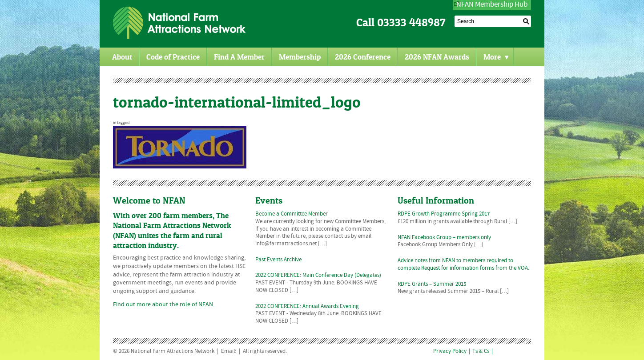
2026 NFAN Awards (437, 57)
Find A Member (239, 57)
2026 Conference (363, 57)
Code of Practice (173, 57)
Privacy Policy (450, 352)
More (496, 57)
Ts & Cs (481, 352)
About (122, 57)
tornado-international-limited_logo (237, 102)
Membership (300, 57)
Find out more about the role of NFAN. (164, 304)
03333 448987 (411, 22)
